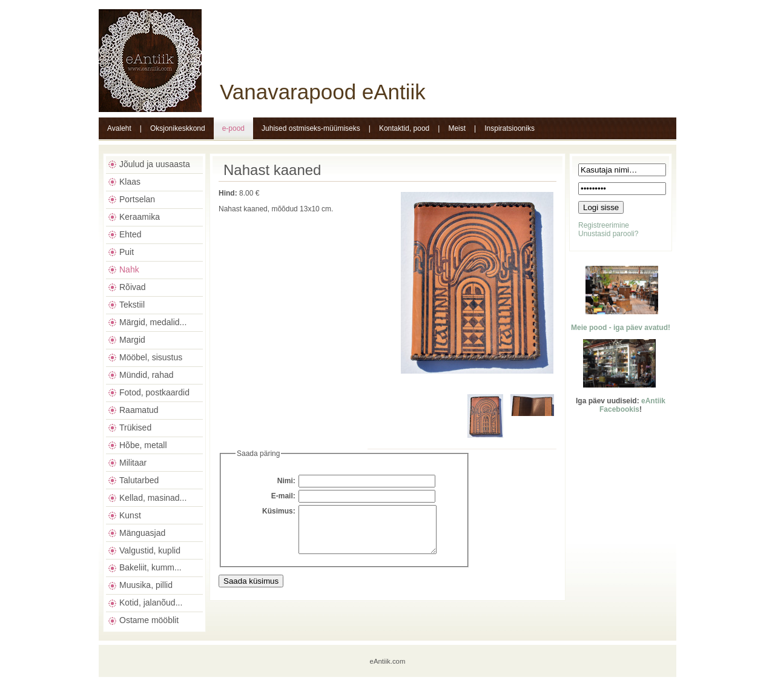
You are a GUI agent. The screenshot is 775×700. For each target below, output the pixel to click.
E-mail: (283, 496)
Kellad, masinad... (153, 498)
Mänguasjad (142, 533)
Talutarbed (139, 480)
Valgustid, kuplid (150, 550)
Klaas (130, 182)
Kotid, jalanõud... (151, 603)
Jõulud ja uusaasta (155, 164)
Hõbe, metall (143, 445)
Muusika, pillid (146, 585)
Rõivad (133, 287)
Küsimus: (279, 511)
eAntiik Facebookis (632, 405)
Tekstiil (132, 305)
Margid (132, 340)
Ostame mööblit (149, 620)
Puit (127, 252)
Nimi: (286, 481)
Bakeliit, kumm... (150, 567)
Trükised (135, 428)
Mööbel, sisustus (151, 357)
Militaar (133, 463)
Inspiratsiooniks (510, 128)
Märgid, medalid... (153, 322)
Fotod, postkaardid (154, 392)
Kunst (130, 515)
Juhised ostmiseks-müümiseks (311, 128)
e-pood (233, 128)
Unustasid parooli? (608, 234)
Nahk (129, 269)
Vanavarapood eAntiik (323, 92)
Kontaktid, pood (404, 128)
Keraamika (140, 217)
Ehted (130, 234)
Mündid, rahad (147, 375)
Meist (457, 128)
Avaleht (119, 128)
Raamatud (139, 410)
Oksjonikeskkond (178, 128)
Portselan (137, 199)
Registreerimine (604, 225)
